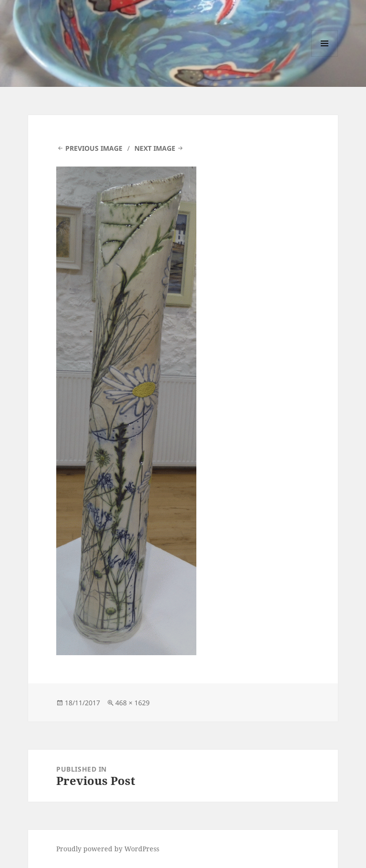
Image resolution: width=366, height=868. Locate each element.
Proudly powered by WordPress (108, 849)
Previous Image (94, 148)
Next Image (155, 148)
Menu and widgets (325, 57)
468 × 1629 (132, 703)
